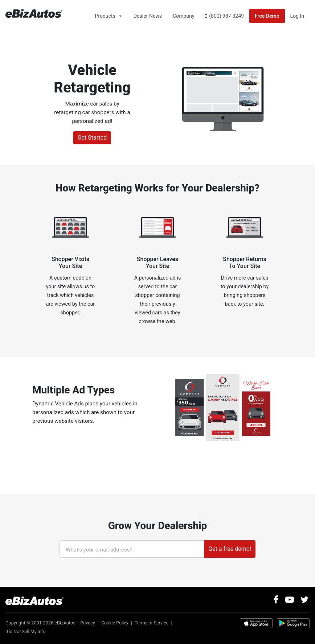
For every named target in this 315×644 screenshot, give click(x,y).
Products (105, 16)
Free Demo (267, 16)
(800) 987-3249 (226, 16)
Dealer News (148, 16)
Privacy (88, 622)
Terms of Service (153, 622)
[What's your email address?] (132, 549)
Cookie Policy (116, 622)
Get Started (92, 138)
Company (183, 16)
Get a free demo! (230, 549)
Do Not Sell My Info (27, 631)
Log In (297, 16)
